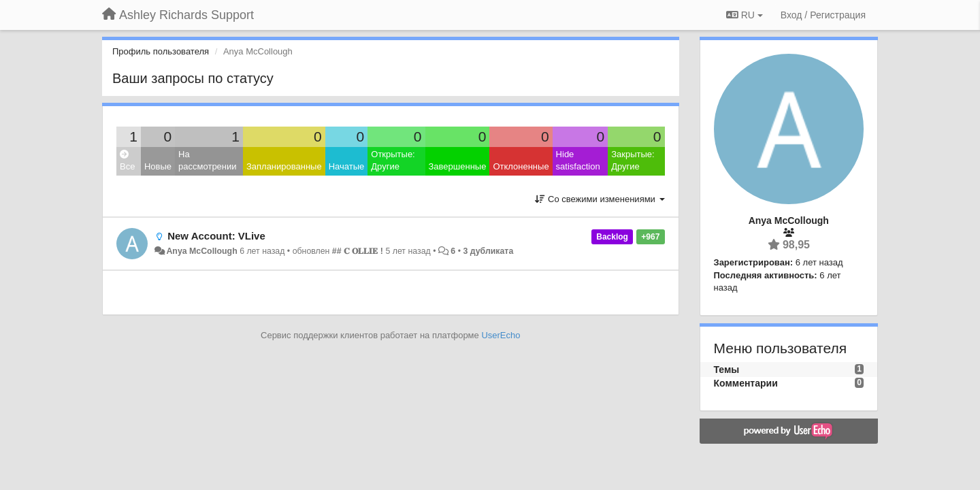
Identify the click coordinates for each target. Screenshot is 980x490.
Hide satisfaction (578, 161)
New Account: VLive (216, 236)
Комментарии (746, 383)
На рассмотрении (207, 161)
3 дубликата (488, 251)
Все (127, 161)
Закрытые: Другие (633, 161)
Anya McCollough (201, 251)
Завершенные (458, 166)
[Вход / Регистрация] (823, 15)
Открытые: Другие (393, 161)
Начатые (347, 166)
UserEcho (501, 335)
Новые (158, 166)
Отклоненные (521, 166)
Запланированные (284, 166)
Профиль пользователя (161, 51)
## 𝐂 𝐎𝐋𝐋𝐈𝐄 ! (358, 251)
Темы (727, 370)
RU (745, 15)
